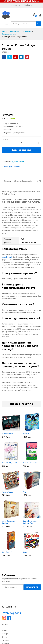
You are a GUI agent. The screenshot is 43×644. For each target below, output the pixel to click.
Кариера (5, 634)
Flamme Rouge (7, 492)
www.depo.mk (7, 257)
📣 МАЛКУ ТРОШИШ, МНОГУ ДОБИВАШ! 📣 (21, 1)
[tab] (7, 182)
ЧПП (39, 181)
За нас (4, 631)
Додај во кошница (21, 150)
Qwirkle (25, 552)
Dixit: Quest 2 (7, 552)
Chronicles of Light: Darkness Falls (30, 522)
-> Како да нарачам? (11, 167)
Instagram (6, 640)
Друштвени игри (17, 162)
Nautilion (26, 434)
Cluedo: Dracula (7, 434)
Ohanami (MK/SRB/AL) (10, 463)
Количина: (5, 140)
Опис (7, 181)
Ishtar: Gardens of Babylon (8, 522)
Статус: (5, 118)
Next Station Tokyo (30, 463)
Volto (25, 492)
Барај (38, 24)
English (27, 5)
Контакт (5, 637)
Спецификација (23, 181)
